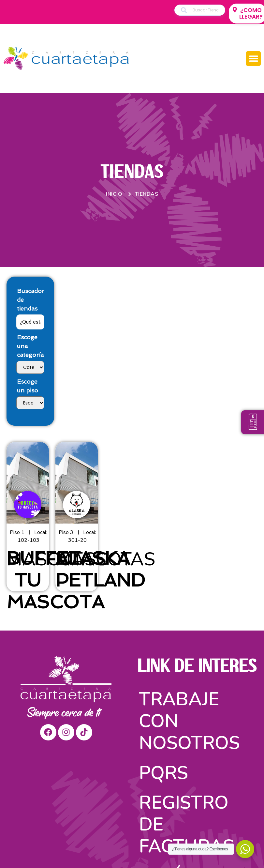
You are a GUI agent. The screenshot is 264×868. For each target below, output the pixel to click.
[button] (253, 59)
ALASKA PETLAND (100, 569)
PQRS (163, 773)
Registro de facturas (186, 824)
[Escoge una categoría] (30, 367)
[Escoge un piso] (30, 403)
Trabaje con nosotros (189, 721)
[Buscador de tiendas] (30, 322)
